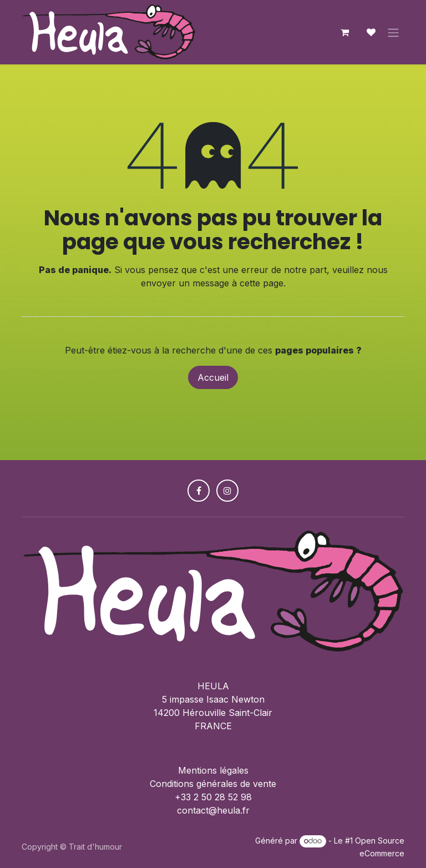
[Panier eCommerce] (344, 32)
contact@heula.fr (213, 810)
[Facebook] (199, 491)
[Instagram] (227, 491)
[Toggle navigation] (393, 32)
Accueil (213, 377)
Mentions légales (213, 770)
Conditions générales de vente (213, 784)
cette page (262, 283)
